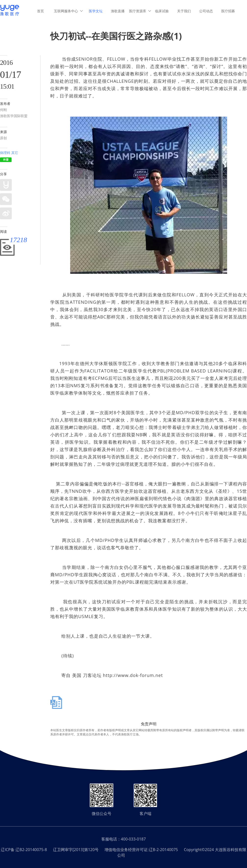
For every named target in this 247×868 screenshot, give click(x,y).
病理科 (5, 153)
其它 (15, 153)
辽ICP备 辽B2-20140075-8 (24, 850)
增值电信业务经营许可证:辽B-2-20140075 (141, 850)
